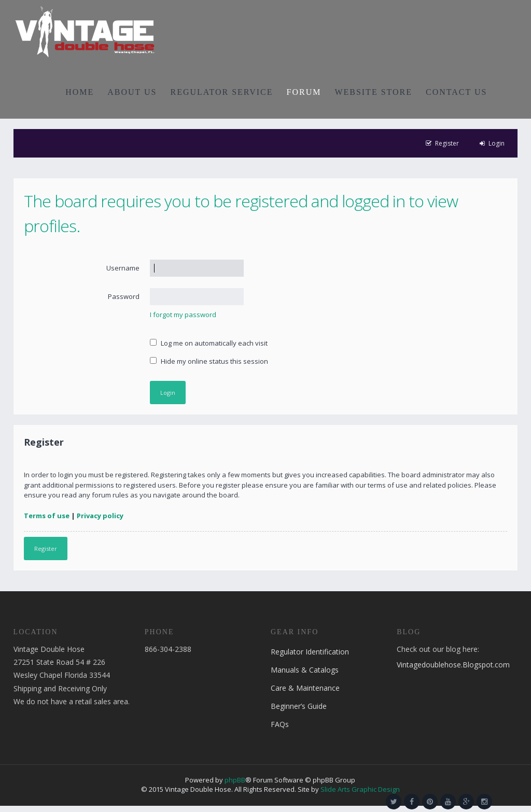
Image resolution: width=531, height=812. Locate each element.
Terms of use (47, 516)
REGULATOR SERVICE (221, 92)
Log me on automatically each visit (209, 343)
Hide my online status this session (209, 361)
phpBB (235, 780)
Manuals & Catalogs (305, 670)
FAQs (280, 724)
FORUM (304, 92)
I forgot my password (183, 315)
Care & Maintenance (305, 688)
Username (123, 268)
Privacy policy (100, 516)
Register (46, 549)
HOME (80, 92)
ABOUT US (132, 92)
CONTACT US (456, 92)
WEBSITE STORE (373, 92)
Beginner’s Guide (299, 706)
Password (124, 296)
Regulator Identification (310, 652)
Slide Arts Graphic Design (360, 789)
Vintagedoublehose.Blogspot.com (453, 665)
